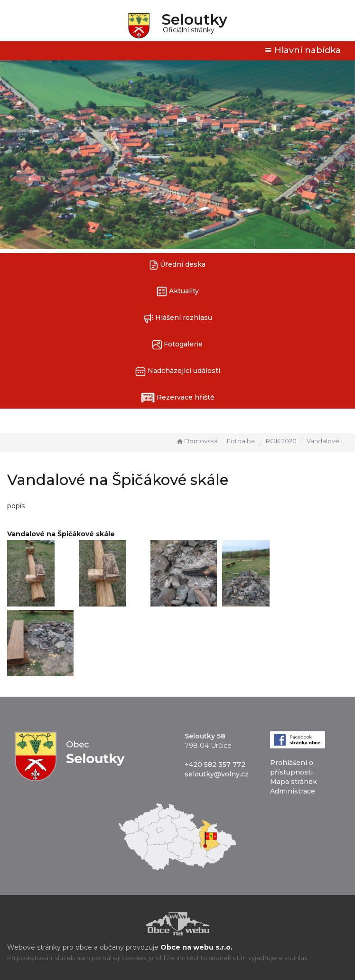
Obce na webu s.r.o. (196, 947)
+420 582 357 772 (215, 765)
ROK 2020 (281, 441)
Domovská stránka (200, 441)
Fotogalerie (177, 345)
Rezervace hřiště (178, 398)
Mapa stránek (294, 782)
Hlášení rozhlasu (178, 318)
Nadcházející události (178, 371)
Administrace (293, 791)
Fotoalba (241, 441)
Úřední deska (177, 265)
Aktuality (178, 292)
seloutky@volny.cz (217, 774)
